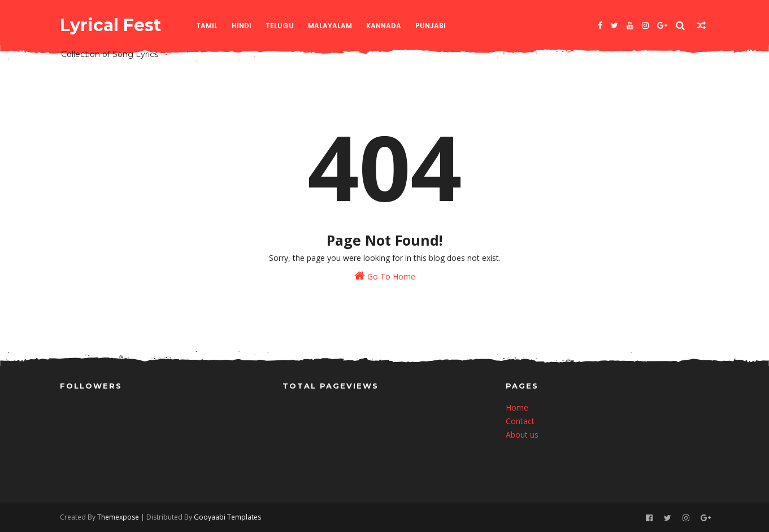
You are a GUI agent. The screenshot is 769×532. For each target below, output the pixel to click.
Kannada (384, 26)
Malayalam (330, 26)
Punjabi (431, 26)
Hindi (242, 26)
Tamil (207, 26)
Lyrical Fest (110, 25)
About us (522, 435)
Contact (520, 421)
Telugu (280, 26)
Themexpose (118, 517)
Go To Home (385, 276)
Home (517, 407)
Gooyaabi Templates (227, 517)
